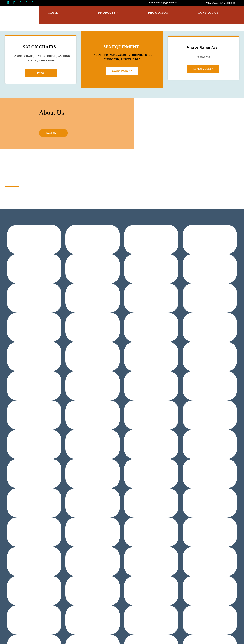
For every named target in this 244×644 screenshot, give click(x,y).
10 (136, 93)
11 (140, 93)
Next (238, 61)
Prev (6, 61)
